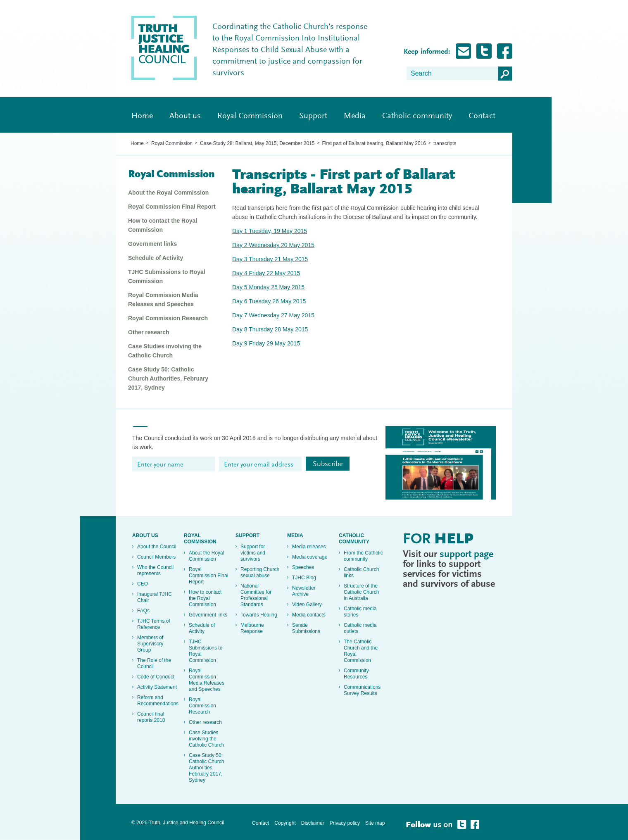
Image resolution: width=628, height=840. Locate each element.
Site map (375, 823)
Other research (149, 332)
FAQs (143, 611)
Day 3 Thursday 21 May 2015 (270, 259)
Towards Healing (259, 615)
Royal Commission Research (168, 318)
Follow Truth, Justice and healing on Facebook (505, 51)
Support (313, 116)
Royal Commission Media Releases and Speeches (163, 300)
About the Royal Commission (168, 193)
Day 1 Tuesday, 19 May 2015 (270, 231)
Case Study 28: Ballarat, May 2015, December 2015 (257, 143)
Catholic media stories (360, 612)
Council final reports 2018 (151, 717)
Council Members (156, 557)
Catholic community (417, 116)
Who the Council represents (155, 570)
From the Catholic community (363, 556)
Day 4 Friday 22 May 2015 (266, 273)
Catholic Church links (361, 572)
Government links (152, 244)
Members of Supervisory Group (150, 644)
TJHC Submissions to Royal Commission (167, 276)
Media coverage (310, 557)
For (438, 540)
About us (185, 116)
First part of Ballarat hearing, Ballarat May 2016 (374, 143)
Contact (482, 116)
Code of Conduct (156, 677)
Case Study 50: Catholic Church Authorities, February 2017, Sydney (168, 378)
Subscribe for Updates (463, 51)
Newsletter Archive (304, 591)
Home (142, 116)
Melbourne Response (252, 628)
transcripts (445, 143)
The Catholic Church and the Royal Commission (361, 651)
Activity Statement (157, 687)
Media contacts (309, 615)
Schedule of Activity (156, 258)
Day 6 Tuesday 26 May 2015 (269, 301)
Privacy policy (345, 823)
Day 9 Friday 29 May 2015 (266, 343)
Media (355, 116)
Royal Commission (250, 116)
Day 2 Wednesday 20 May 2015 (273, 245)
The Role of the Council (154, 663)
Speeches (303, 567)
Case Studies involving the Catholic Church (165, 351)
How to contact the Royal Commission (163, 225)
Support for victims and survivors (253, 553)
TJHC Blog (304, 578)
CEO (143, 584)
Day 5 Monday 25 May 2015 (268, 287)
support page (466, 554)
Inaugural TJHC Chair (155, 597)
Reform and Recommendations (157, 701)
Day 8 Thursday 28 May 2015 (270, 329)
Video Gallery (307, 604)
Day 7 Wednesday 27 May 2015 (273, 315)
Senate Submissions (306, 628)
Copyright (285, 823)
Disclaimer (313, 823)
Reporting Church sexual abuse (260, 572)
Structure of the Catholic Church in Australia (361, 592)
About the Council (157, 547)
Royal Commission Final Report (172, 207)
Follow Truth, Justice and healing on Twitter (484, 51)
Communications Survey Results (362, 690)
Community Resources (356, 674)
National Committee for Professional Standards (256, 595)
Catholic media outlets (360, 628)
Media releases (309, 547)
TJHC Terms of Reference (154, 624)
